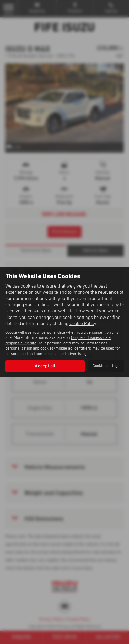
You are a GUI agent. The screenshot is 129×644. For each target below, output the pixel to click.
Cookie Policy (83, 324)
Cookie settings (106, 366)
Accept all (45, 366)
